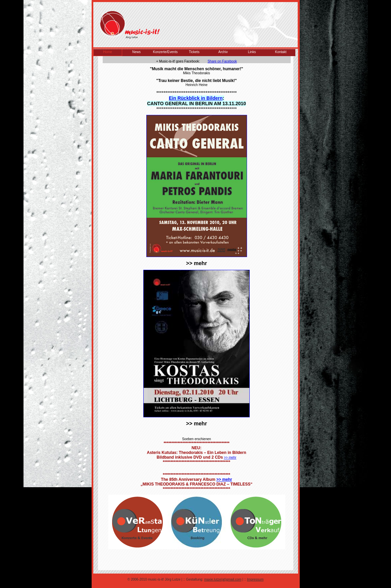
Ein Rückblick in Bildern (196, 98)
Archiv (223, 52)
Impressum (255, 579)
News (136, 52)
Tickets (194, 52)
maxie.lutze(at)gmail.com (223, 579)
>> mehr (230, 457)
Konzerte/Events (165, 52)
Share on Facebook (222, 61)
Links (252, 52)
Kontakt (281, 52)
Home (108, 52)
